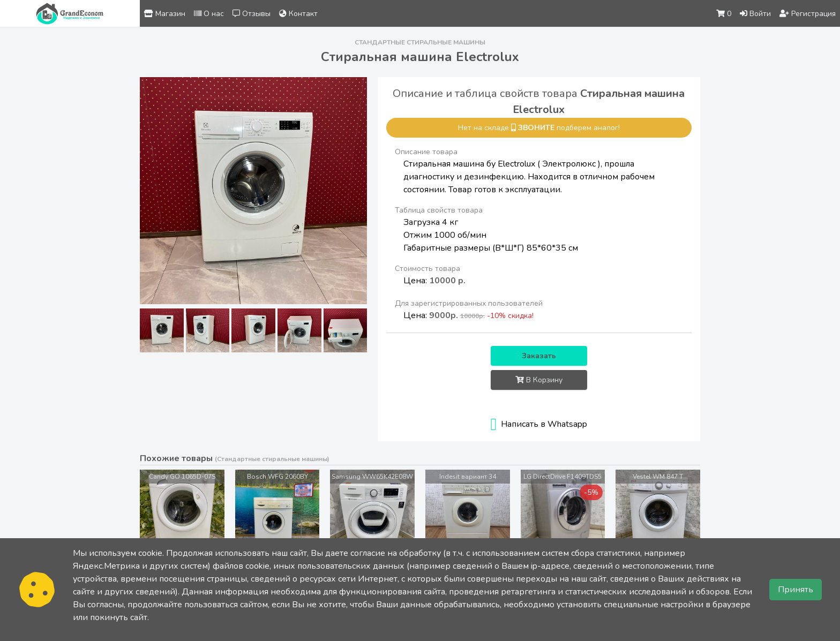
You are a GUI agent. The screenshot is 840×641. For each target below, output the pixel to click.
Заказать (539, 356)
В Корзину (539, 380)
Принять (796, 590)
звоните (536, 128)
